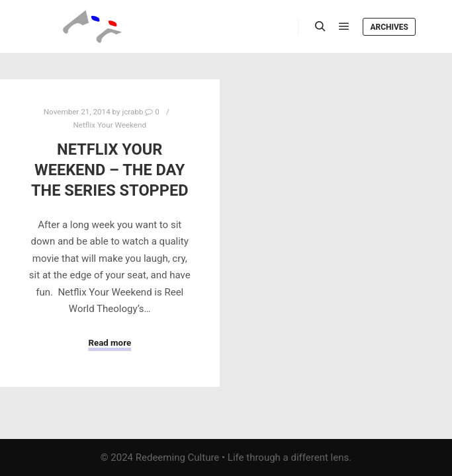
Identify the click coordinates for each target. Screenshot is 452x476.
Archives (389, 27)
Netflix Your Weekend (110, 125)
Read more (110, 343)
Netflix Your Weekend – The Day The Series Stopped (110, 170)
